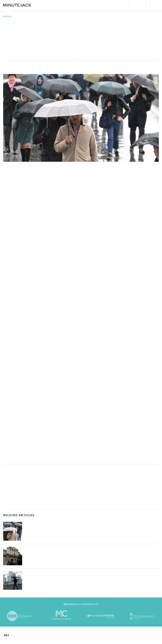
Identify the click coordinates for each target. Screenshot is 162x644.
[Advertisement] (81, 486)
